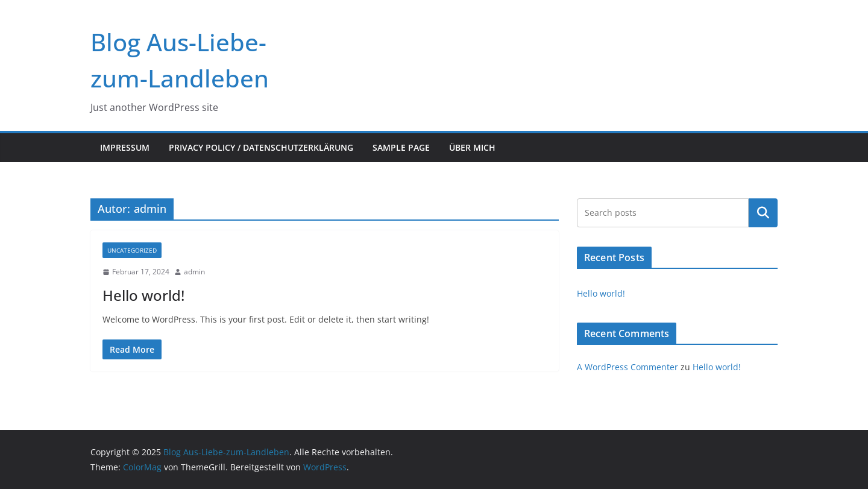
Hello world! (143, 295)
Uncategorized (132, 250)
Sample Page (401, 147)
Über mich (472, 147)
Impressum (125, 147)
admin (194, 272)
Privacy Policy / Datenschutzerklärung (261, 147)
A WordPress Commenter (627, 367)
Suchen (763, 213)
